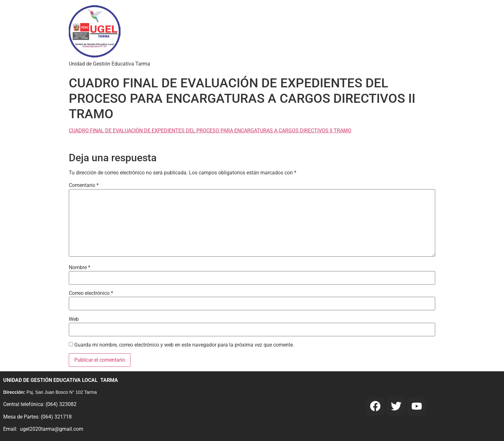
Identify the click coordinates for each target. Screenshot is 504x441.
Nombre (80, 268)
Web (74, 319)
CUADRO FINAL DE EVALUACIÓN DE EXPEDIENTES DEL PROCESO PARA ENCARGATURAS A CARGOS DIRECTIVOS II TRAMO (210, 131)
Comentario (84, 185)
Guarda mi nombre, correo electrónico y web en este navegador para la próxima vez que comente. (184, 345)
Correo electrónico (91, 293)
